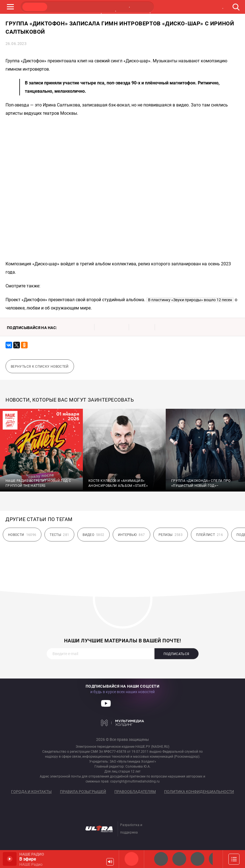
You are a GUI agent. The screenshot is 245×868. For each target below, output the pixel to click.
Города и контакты (31, 792)
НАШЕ (35, 7)
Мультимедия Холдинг (122, 723)
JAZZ (87, 7)
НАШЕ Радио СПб (179, 859)
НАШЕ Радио (131, 859)
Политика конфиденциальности (199, 792)
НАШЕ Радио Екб (197, 859)
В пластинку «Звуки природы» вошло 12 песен (190, 300)
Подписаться (176, 654)
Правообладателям (135, 792)
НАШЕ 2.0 (161, 859)
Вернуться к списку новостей (40, 367)
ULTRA (114, 7)
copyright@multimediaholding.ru (135, 781)
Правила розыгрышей (83, 792)
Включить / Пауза (10, 859)
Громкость (110, 862)
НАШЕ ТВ (140, 7)
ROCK (61, 7)
